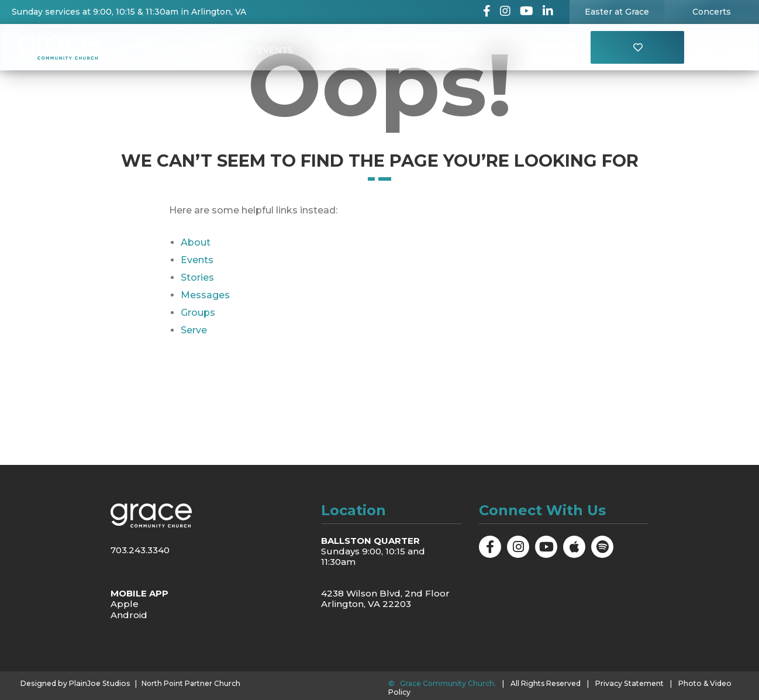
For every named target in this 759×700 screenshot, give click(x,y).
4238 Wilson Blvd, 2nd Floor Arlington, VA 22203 (385, 599)
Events (275, 50)
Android (129, 614)
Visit (474, 50)
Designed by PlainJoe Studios (73, 684)
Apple (125, 604)
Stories (197, 277)
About (213, 50)
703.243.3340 (140, 550)
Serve (194, 330)
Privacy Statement (629, 683)
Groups (339, 50)
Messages (410, 50)
